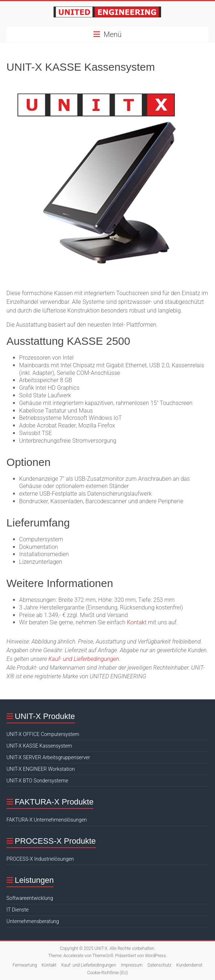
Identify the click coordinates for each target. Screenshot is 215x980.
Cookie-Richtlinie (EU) (108, 973)
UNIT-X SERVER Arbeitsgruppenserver (48, 757)
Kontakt (136, 622)
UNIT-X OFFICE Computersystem (43, 734)
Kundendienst (189, 965)
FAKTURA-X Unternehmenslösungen (47, 820)
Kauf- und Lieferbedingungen (84, 659)
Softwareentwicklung (30, 898)
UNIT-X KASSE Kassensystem (39, 746)
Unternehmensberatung (33, 921)
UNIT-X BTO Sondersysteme (37, 781)
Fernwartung (25, 965)
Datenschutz (159, 965)
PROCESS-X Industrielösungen (40, 859)
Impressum (132, 965)
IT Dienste (18, 910)
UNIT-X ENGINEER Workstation (41, 769)
